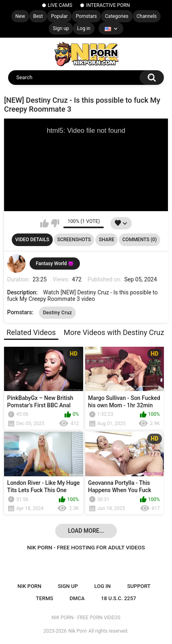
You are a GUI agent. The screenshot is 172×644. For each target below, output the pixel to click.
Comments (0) (140, 240)
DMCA (77, 598)
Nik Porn (77, 631)
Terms (45, 598)
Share (107, 240)
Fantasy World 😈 (55, 264)
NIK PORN (29, 586)
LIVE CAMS (60, 5)
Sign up (61, 28)
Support (139, 586)
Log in (84, 28)
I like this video (44, 223)
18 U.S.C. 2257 (119, 598)
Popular (59, 16)
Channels (147, 16)
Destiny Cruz (57, 313)
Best (38, 16)
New (20, 16)
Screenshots (74, 240)
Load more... (86, 531)
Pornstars (86, 16)
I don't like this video (55, 223)
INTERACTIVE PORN (108, 5)
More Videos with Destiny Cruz (114, 332)
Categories (117, 16)
